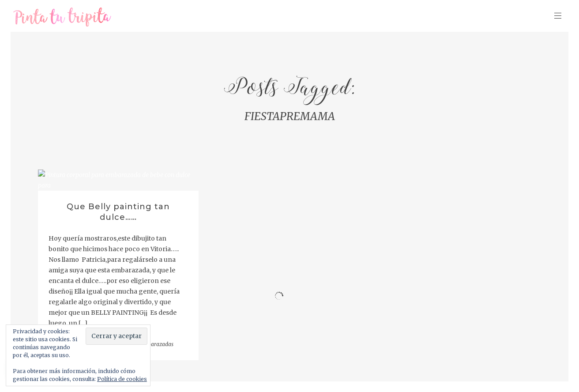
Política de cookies (122, 379)
